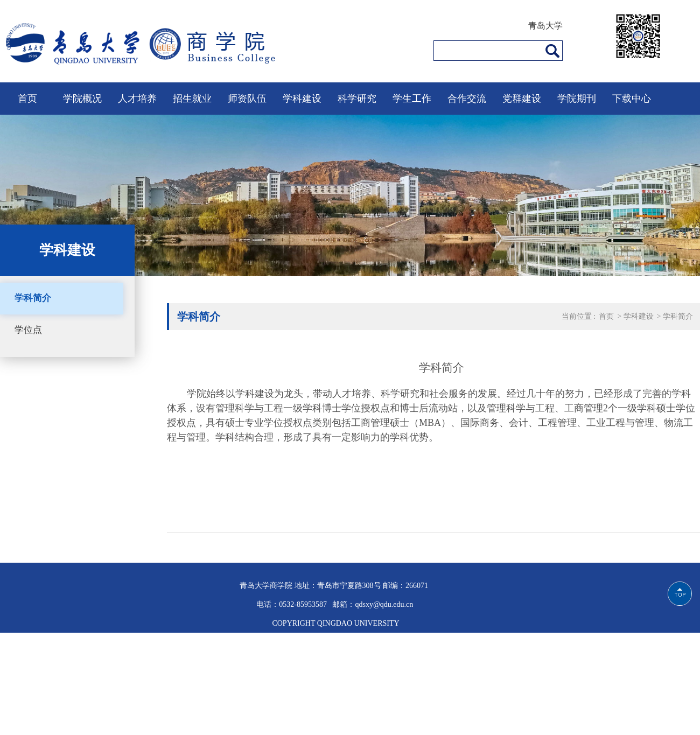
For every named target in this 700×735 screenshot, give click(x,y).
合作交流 (467, 99)
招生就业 (192, 99)
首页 (27, 99)
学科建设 (302, 99)
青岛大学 (545, 26)
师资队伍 (247, 99)
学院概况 (82, 99)
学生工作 (412, 99)
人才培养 (137, 99)
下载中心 (632, 99)
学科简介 (33, 298)
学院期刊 (577, 99)
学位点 (28, 330)
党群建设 (522, 99)
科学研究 (357, 99)
